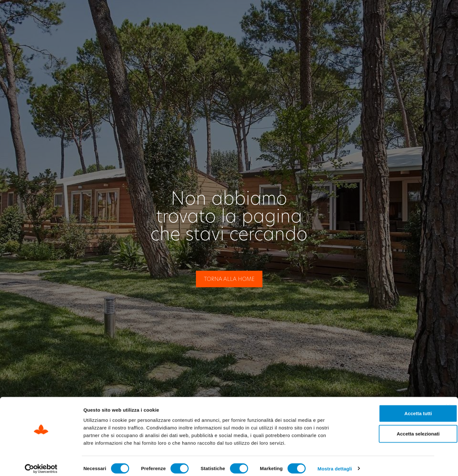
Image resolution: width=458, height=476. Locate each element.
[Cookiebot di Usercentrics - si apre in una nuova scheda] (41, 464)
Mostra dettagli (335, 463)
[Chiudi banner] (448, 402)
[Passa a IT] (403, 13)
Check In (273, 13)
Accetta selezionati (389, 428)
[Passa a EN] (415, 13)
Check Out (322, 13)
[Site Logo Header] (47, 13)
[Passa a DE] (427, 13)
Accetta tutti (389, 408)
